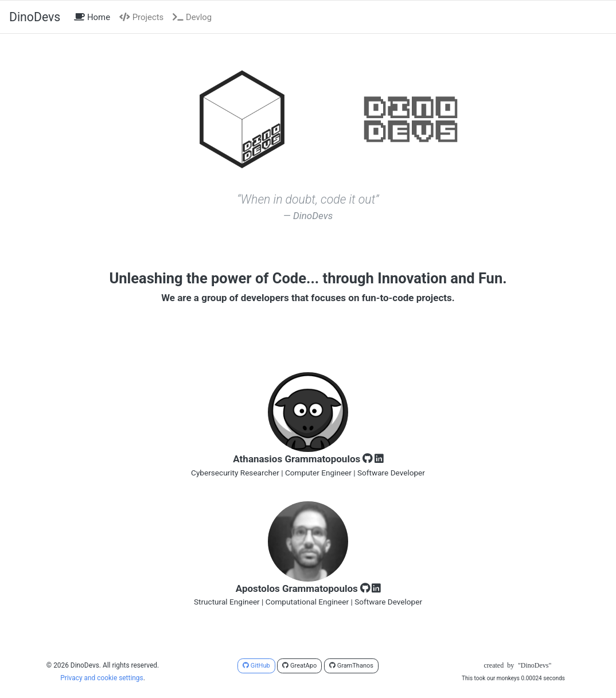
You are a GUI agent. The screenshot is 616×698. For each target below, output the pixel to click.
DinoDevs (35, 17)
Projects (141, 17)
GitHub (256, 666)
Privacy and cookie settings (102, 678)
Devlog (192, 17)
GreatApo (299, 666)
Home (94, 16)
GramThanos (351, 666)
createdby (513, 665)
